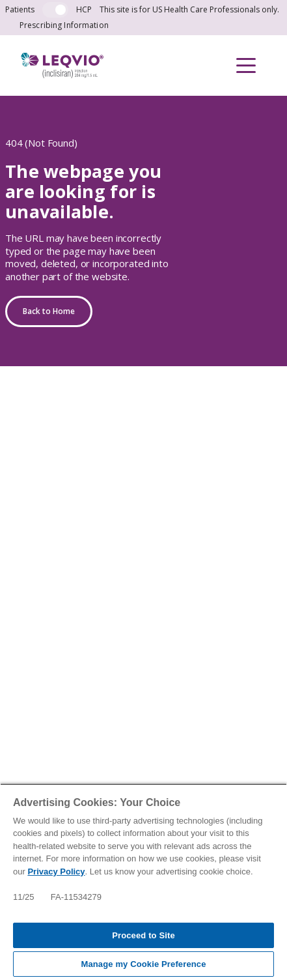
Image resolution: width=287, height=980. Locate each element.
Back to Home (49, 311)
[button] (246, 65)
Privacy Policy (56, 872)
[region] (143, 882)
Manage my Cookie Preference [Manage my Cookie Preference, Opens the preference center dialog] (143, 964)
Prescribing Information (64, 25)
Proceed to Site (143, 935)
